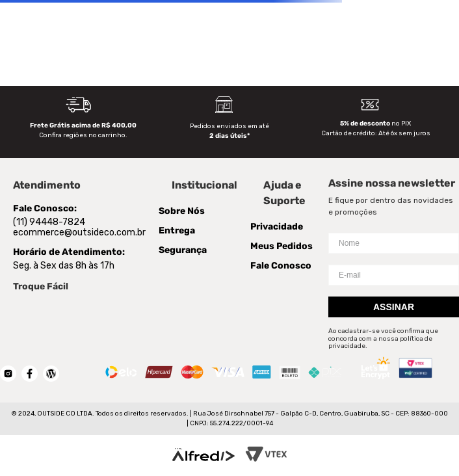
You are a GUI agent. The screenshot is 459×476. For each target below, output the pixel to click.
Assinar (394, 307)
